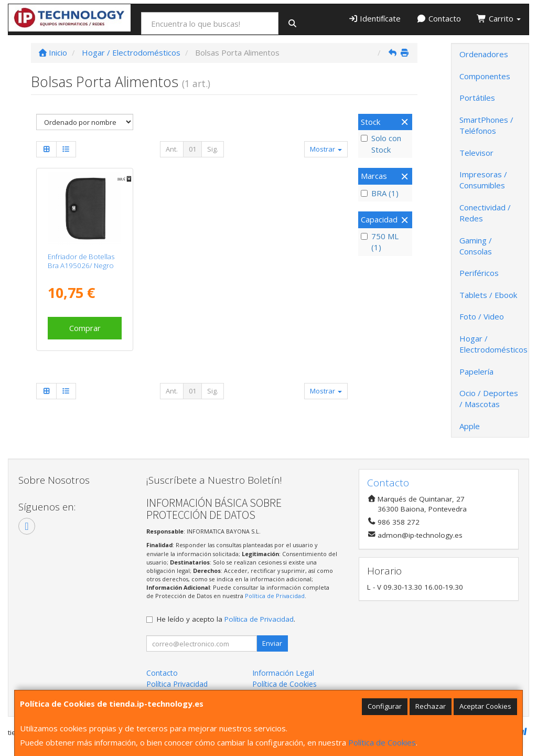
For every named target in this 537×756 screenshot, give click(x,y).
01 (192, 149)
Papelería (476, 371)
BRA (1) (380, 193)
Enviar (272, 643)
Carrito (499, 18)
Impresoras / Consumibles (483, 180)
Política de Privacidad (275, 596)
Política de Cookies (382, 742)
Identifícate (375, 18)
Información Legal (283, 673)
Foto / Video (482, 316)
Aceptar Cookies (485, 706)
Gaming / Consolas (476, 246)
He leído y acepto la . (226, 619)
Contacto (439, 18)
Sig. (213, 149)
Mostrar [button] (326, 149)
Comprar (85, 328)
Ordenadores (484, 54)
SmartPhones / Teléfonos (486, 125)
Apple (470, 426)
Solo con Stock (381, 143)
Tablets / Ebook (488, 295)
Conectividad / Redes (485, 213)
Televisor (476, 153)
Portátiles (477, 98)
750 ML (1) (380, 242)
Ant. (172, 149)
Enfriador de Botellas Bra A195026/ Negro (81, 261)
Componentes (485, 76)
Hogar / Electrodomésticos (493, 344)
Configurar (385, 706)
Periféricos (479, 273)
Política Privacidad (177, 684)
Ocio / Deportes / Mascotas (489, 398)
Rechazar (431, 706)
